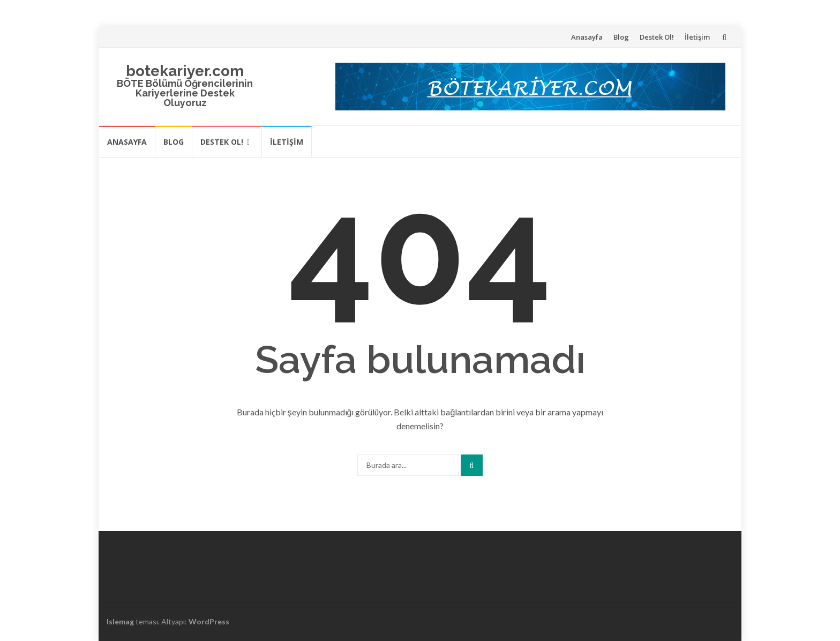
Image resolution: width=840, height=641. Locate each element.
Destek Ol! (657, 37)
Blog (621, 37)
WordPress (209, 621)
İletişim (697, 37)
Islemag (120, 621)
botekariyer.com (185, 71)
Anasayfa (587, 37)
